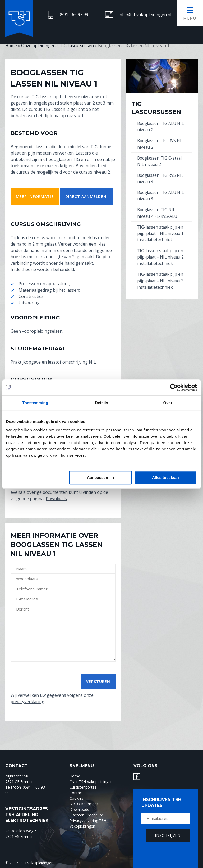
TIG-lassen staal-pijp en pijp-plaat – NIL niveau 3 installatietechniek (161, 280)
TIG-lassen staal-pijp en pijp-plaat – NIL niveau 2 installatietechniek (161, 256)
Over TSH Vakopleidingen (91, 781)
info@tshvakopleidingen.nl (145, 15)
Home (75, 776)
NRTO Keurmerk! (84, 804)
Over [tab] (168, 403)
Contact (76, 792)
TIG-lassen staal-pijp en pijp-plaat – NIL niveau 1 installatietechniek (161, 233)
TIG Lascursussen (156, 108)
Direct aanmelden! (87, 196)
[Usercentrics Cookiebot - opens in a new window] (174, 387)
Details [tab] (101, 403)
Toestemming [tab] (35, 403)
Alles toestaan (165, 478)
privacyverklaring (28, 702)
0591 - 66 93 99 (73, 15)
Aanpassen (101, 478)
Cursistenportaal (84, 787)
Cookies (76, 798)
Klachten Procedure (86, 815)
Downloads (57, 499)
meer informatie (35, 196)
